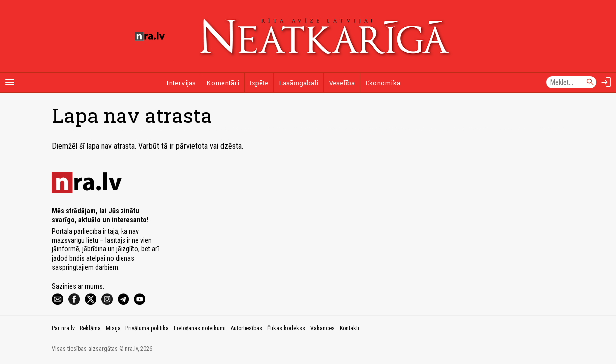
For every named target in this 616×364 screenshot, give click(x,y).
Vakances (322, 328)
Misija (113, 328)
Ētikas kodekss (286, 328)
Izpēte (259, 83)
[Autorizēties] (606, 82)
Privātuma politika (147, 328)
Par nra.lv (63, 328)
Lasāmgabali (299, 83)
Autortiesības (246, 328)
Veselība (342, 83)
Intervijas (181, 83)
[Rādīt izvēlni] (10, 82)
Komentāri (223, 83)
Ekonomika (383, 83)
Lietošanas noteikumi (200, 328)
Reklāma (90, 328)
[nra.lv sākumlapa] (150, 36)
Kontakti (349, 328)
